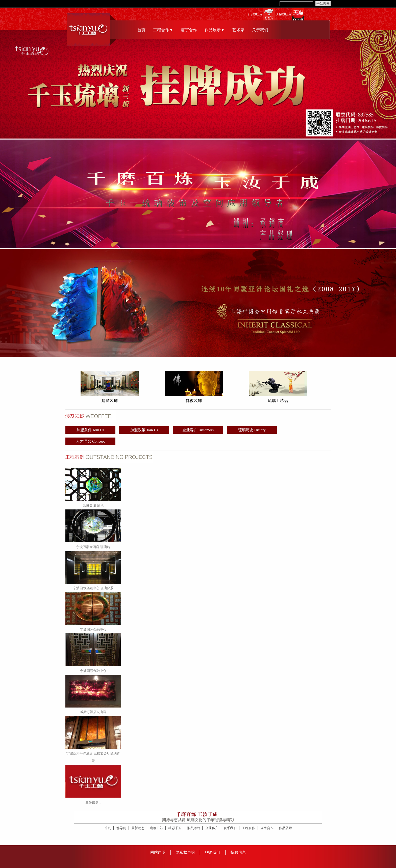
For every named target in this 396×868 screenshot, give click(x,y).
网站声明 (158, 852)
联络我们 (213, 852)
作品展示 (285, 828)
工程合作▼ (163, 30)
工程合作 (249, 828)
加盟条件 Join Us (90, 430)
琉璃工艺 (156, 828)
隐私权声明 (185, 852)
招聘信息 (238, 852)
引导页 (121, 828)
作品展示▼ (215, 30)
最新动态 (138, 828)
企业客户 (212, 828)
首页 (141, 30)
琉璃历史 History (252, 430)
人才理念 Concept (90, 441)
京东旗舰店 (255, 14)
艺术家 (238, 30)
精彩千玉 (175, 828)
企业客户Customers (198, 430)
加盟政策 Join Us (144, 430)
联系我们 (230, 828)
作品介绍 (193, 828)
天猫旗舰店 (284, 14)
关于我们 (260, 30)
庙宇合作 (189, 30)
